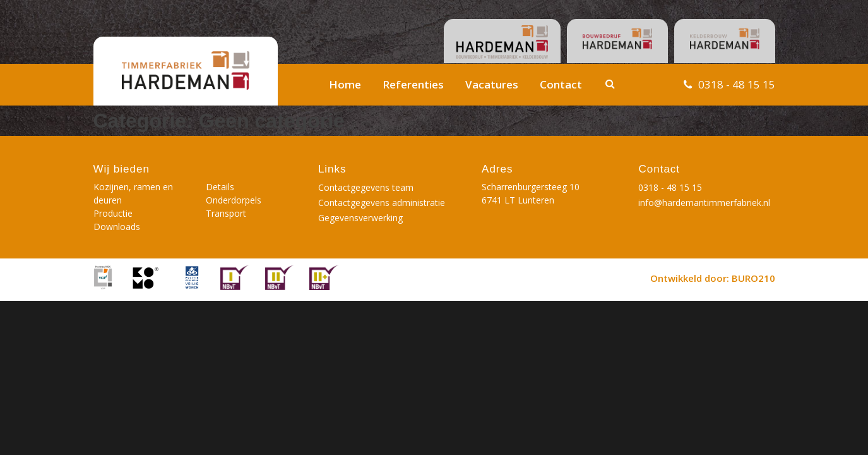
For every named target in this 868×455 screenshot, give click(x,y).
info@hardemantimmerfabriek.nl (704, 203)
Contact (561, 84)
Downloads (117, 227)
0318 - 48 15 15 (737, 84)
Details (220, 187)
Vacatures (492, 84)
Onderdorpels (234, 200)
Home (345, 84)
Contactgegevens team (366, 187)
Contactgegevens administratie (382, 203)
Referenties (413, 84)
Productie (113, 213)
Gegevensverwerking (360, 218)
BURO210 (753, 278)
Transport (226, 213)
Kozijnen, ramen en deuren (133, 193)
